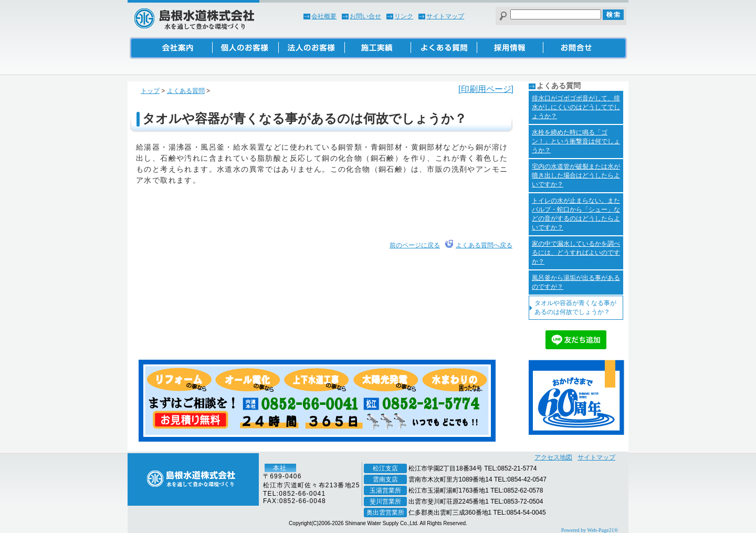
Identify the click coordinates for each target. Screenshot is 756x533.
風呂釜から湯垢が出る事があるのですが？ (576, 282)
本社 (280, 468)
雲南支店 (385, 479)
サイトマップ (445, 16)
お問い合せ (365, 16)
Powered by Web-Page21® (590, 530)
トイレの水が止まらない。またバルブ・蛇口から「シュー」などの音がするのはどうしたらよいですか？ (576, 214)
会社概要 (324, 16)
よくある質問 (186, 91)
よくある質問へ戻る (484, 245)
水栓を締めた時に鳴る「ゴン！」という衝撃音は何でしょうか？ (576, 141)
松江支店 (385, 468)
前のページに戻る (415, 245)
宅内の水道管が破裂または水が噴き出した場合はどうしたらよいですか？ (576, 175)
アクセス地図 (553, 457)
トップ (150, 91)
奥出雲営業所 (385, 513)
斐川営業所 (385, 501)
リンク (404, 16)
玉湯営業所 (385, 490)
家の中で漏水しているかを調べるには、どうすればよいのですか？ (576, 253)
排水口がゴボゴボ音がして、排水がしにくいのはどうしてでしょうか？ (576, 107)
